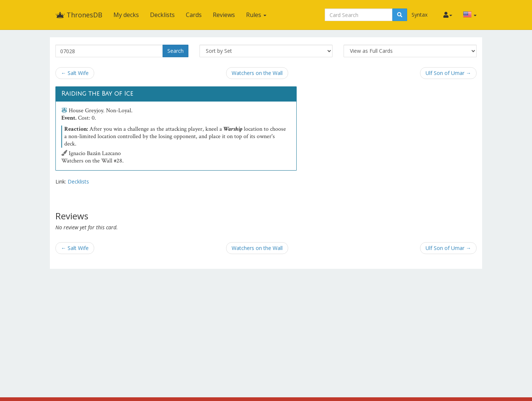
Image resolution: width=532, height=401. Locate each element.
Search (175, 51)
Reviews (224, 15)
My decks (126, 15)
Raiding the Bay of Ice (97, 94)
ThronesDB (79, 15)
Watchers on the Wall (257, 73)
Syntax (420, 15)
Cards (194, 15)
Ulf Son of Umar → (448, 73)
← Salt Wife (75, 73)
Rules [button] (256, 15)
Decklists (162, 15)
